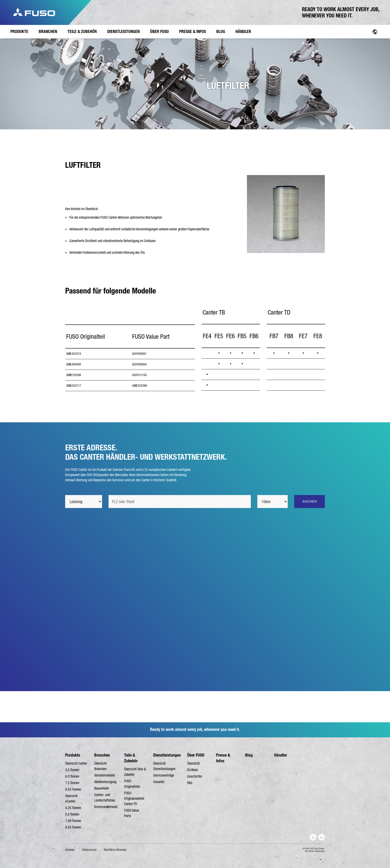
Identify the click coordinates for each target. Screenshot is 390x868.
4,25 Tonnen (73, 808)
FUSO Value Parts (132, 813)
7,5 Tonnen (72, 783)
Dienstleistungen (167, 755)
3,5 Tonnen (72, 770)
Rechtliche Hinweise (115, 850)
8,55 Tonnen (73, 789)
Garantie (159, 782)
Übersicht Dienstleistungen (164, 766)
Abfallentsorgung (105, 782)
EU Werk (193, 770)
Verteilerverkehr (105, 775)
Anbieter (70, 850)
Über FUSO (196, 755)
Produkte (73, 755)
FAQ (190, 783)
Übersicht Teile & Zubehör (135, 772)
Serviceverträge (164, 775)
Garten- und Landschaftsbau (105, 797)
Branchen (102, 755)
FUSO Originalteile (132, 784)
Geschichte (195, 776)
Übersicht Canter (76, 763)
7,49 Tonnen (73, 821)
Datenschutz (89, 850)
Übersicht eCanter (71, 799)
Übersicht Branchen (100, 766)
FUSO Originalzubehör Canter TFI (134, 798)
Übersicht (193, 763)
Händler (281, 755)
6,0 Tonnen (72, 776)
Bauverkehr (102, 788)
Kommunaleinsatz (106, 807)
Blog (249, 755)
